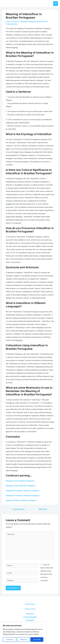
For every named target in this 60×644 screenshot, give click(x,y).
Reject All (23, 640)
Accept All (37, 640)
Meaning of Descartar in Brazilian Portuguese (22, 491)
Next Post (44, 509)
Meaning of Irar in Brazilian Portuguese (20, 481)
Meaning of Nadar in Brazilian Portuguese (21, 500)
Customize (10, 640)
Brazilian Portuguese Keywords (32, 22)
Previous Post (18, 509)
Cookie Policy (30, 604)
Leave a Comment (12, 22)
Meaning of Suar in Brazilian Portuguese (21, 486)
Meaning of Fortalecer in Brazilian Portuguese (23, 496)
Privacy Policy (30, 609)
